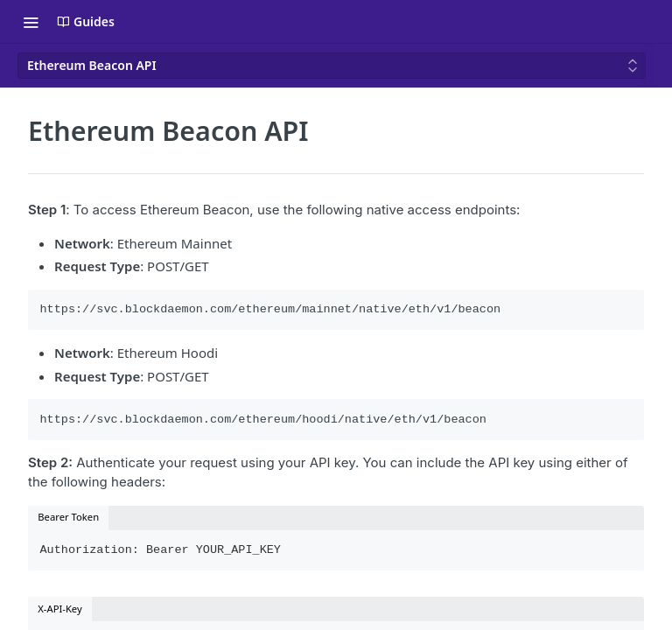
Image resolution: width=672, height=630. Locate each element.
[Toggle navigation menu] (31, 22)
